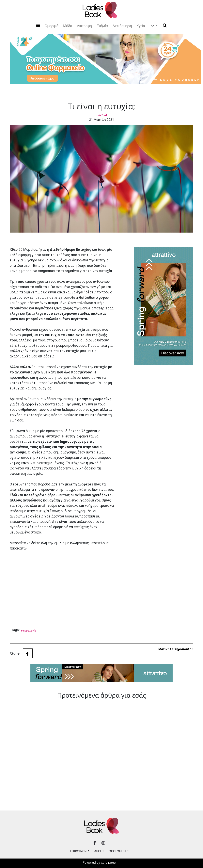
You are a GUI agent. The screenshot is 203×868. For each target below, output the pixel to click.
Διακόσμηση (122, 26)
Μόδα (68, 26)
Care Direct (109, 862)
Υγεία (141, 26)
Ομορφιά (51, 25)
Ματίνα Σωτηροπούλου (176, 649)
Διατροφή (84, 26)
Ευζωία (102, 26)
